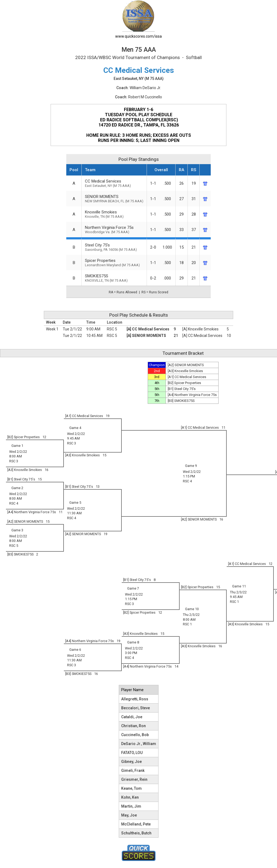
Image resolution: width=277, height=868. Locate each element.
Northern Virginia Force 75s (114, 230)
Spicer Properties (114, 263)
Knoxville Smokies (114, 214)
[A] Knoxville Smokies (200, 329)
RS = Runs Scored (155, 292)
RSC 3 (72, 443)
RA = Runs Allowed (123, 292)
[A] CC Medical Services (148, 329)
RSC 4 (187, 481)
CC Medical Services (114, 183)
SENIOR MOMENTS (114, 199)
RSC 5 (112, 329)
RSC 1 (234, 602)
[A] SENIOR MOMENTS (146, 336)
